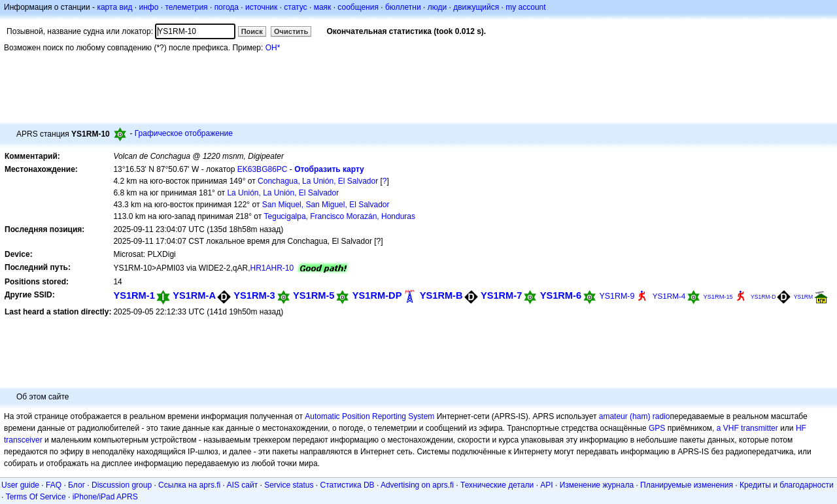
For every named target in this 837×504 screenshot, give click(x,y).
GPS (657, 428)
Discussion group (122, 485)
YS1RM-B (441, 295)
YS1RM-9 (617, 296)
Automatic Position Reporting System (369, 416)
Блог (77, 485)
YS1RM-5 (314, 295)
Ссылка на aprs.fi (189, 485)
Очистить (291, 31)
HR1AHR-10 (272, 268)
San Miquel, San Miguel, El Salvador (326, 205)
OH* (273, 48)
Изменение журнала (597, 485)
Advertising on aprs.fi (417, 485)
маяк (323, 7)
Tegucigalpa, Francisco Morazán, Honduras (340, 216)
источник (261, 7)
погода (227, 7)
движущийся (476, 7)
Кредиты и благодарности (787, 485)
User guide (20, 485)
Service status (289, 485)
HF (801, 428)
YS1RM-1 (134, 295)
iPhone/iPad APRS (105, 497)
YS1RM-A (194, 295)
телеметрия (186, 7)
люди (437, 7)
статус (295, 7)
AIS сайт (243, 485)
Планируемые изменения (687, 485)
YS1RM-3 (254, 295)
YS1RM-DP (377, 295)
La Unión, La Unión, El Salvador (283, 193)
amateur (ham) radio (635, 416)
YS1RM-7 (501, 295)
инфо (148, 7)
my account (525, 7)
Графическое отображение (184, 133)
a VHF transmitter (747, 428)
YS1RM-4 (669, 296)
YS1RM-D (763, 297)
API (546, 485)
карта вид (114, 7)
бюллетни (403, 7)
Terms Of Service (36, 497)
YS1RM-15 (718, 297)
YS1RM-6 (561, 295)
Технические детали (497, 485)
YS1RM (803, 297)
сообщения (358, 7)
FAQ (54, 485)
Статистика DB (348, 485)
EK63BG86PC (263, 169)
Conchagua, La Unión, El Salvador (318, 181)
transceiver (23, 440)
